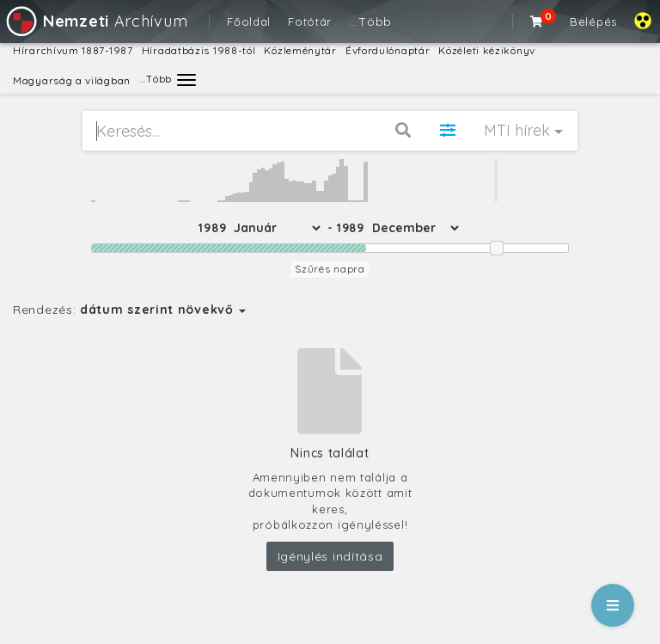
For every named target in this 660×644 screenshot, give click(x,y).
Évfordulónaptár (388, 50)
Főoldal (249, 21)
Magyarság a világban (72, 80)
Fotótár (310, 21)
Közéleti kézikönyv (487, 50)
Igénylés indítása (330, 556)
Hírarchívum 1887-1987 (73, 50)
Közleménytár (300, 50)
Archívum (96, 21)
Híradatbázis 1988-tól (199, 50)
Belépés (593, 21)
